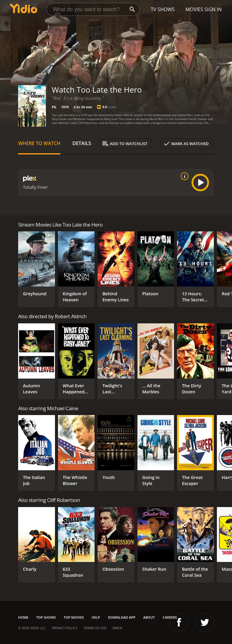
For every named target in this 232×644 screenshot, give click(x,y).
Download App (122, 617)
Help (96, 617)
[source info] (183, 176)
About (149, 617)
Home (23, 617)
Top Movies (74, 617)
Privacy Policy (65, 628)
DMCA (117, 628)
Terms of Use (95, 628)
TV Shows (163, 9)
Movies (194, 9)
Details (82, 143)
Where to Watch (39, 143)
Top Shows (46, 617)
